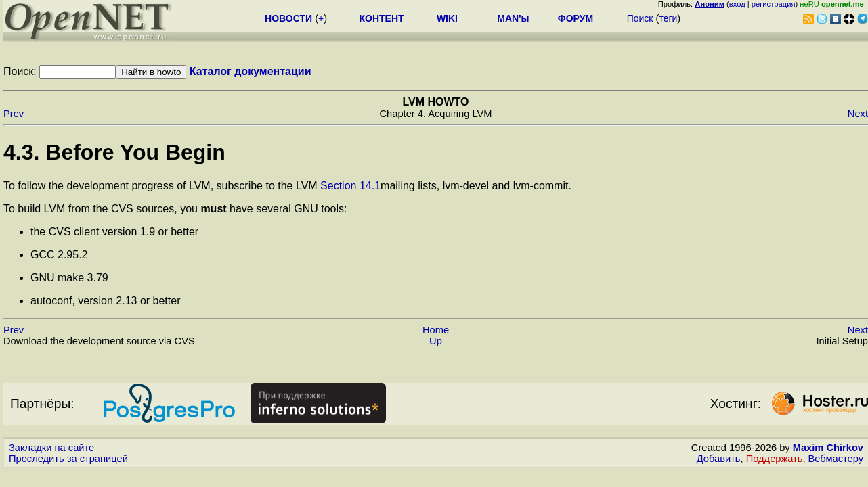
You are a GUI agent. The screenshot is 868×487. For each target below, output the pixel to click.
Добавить (719, 459)
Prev (14, 114)
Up (436, 341)
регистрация (774, 4)
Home (436, 330)
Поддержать (775, 459)
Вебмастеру (836, 459)
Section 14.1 (350, 186)
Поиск (640, 18)
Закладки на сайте (51, 448)
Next (858, 114)
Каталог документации (251, 71)
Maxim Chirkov (828, 448)
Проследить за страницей (68, 459)
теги (668, 18)
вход (737, 4)
